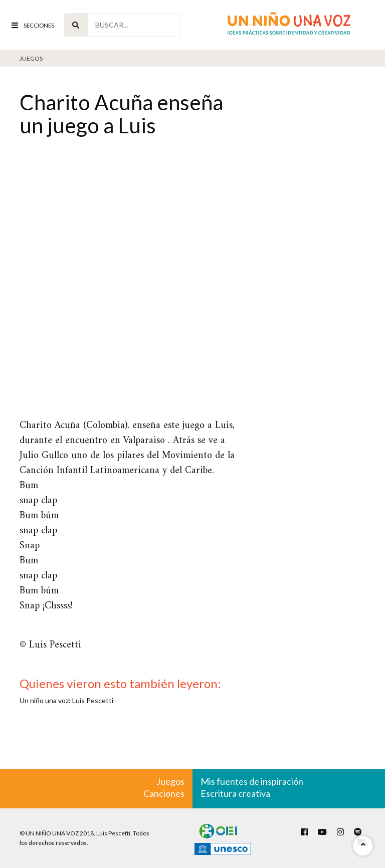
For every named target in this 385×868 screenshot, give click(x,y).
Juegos (31, 58)
